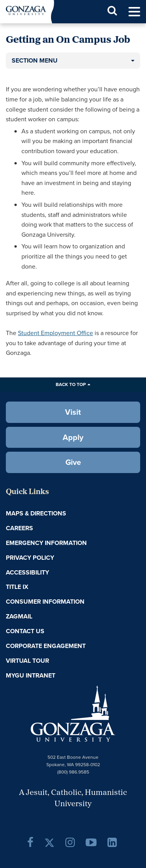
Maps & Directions (36, 513)
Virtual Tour (27, 661)
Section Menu (35, 60)
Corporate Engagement (46, 646)
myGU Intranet (31, 675)
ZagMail (19, 616)
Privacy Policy (30, 558)
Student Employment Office (55, 333)
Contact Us (25, 631)
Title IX (17, 587)
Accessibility (27, 572)
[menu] (134, 12)
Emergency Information (46, 543)
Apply (73, 437)
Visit (73, 412)
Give (73, 462)
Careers (19, 528)
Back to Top (71, 384)
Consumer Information (45, 602)
